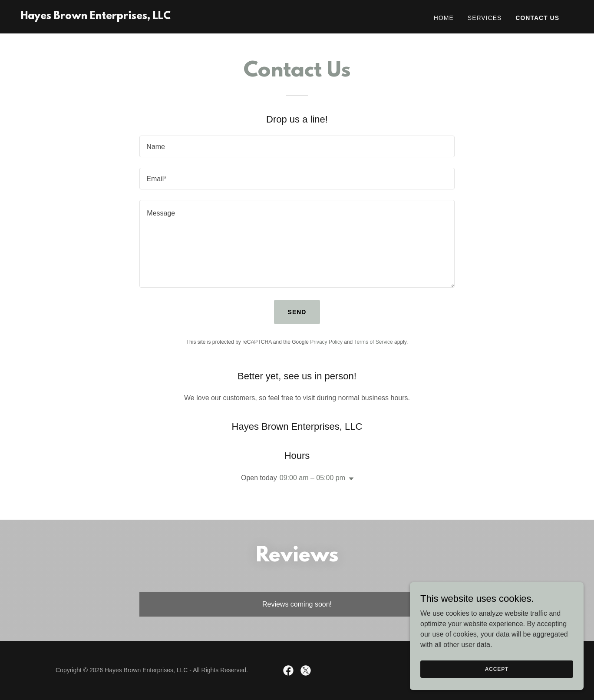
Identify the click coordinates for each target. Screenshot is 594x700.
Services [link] (485, 18)
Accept (497, 669)
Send (297, 312)
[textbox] (297, 146)
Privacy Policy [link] (326, 342)
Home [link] (444, 18)
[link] (96, 17)
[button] (350, 479)
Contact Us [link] (537, 18)
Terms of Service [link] (373, 342)
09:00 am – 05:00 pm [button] (312, 478)
